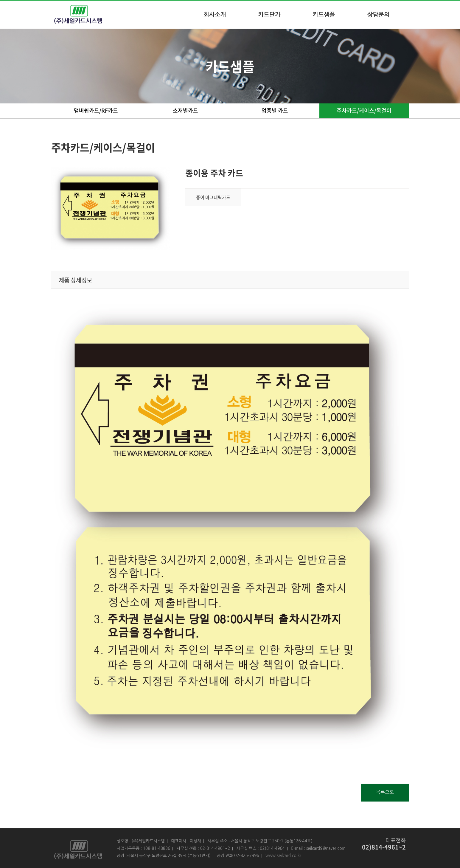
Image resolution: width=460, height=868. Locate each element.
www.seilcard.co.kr (283, 855)
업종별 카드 (275, 110)
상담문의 (379, 15)
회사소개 (215, 15)
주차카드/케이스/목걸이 (364, 110)
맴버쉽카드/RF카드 (96, 110)
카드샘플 (324, 15)
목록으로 (385, 792)
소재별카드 (185, 110)
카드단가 (269, 15)
